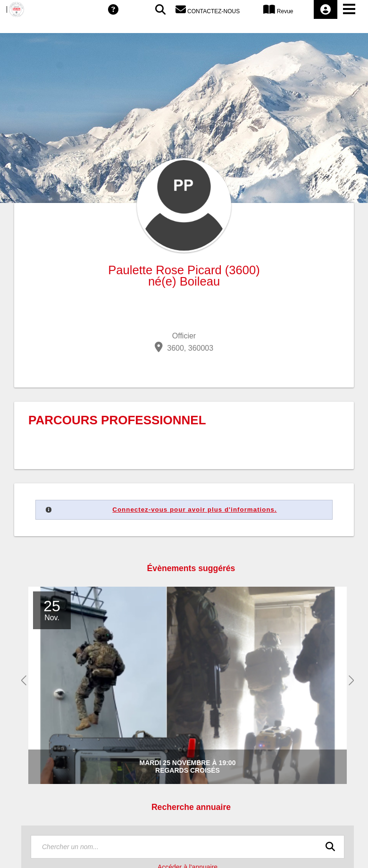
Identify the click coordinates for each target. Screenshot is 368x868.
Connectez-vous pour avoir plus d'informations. (194, 510)
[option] (195, 686)
